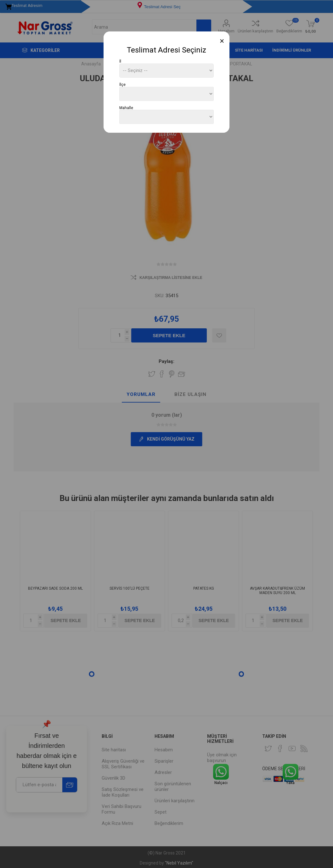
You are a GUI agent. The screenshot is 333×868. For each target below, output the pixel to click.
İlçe (122, 85)
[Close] (222, 41)
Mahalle (126, 108)
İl (120, 61)
